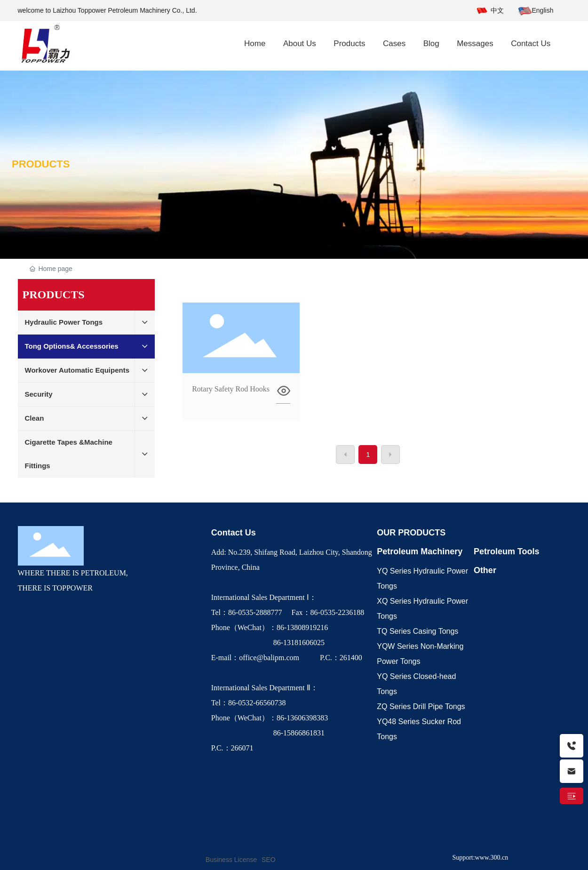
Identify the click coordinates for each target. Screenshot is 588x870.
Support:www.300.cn (480, 858)
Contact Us (234, 533)
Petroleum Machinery (420, 551)
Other (485, 570)
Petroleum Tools (507, 551)
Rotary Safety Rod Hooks (231, 389)
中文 (497, 10)
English (543, 10)
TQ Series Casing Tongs (417, 631)
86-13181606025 (269, 643)
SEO (269, 860)
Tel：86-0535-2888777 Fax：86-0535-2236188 (290, 612)
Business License (231, 860)
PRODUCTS (41, 164)
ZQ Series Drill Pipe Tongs (421, 706)
